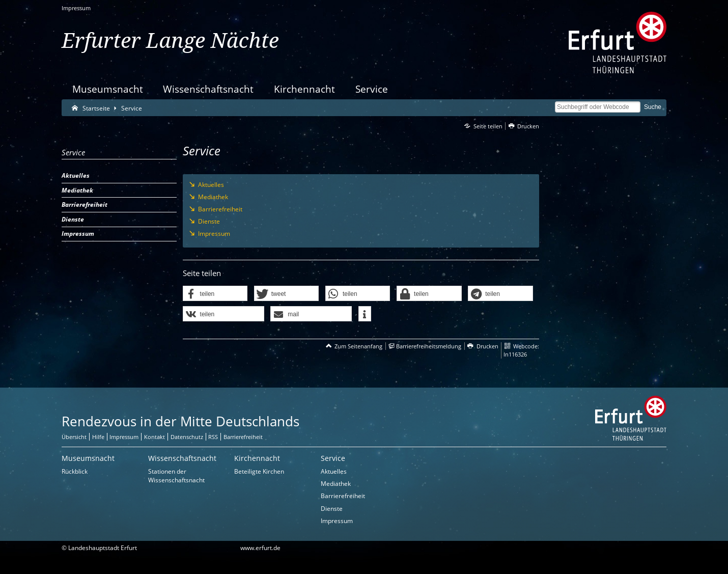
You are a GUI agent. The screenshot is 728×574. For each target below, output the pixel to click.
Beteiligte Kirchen (259, 471)
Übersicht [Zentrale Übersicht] (74, 437)
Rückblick (75, 471)
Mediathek (336, 484)
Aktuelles (334, 471)
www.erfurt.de (260, 548)
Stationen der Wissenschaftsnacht (176, 476)
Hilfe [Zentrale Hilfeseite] (98, 437)
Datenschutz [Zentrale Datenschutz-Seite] (187, 437)
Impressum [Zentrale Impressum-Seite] (124, 437)
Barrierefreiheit (343, 496)
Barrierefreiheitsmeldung (429, 346)
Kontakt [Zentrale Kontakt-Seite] (155, 437)
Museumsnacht (108, 89)
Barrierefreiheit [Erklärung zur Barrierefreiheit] (243, 437)
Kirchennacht (304, 89)
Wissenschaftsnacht (208, 89)
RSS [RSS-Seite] (213, 437)
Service (372, 89)
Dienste (332, 509)
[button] (215, 294)
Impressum (76, 8)
